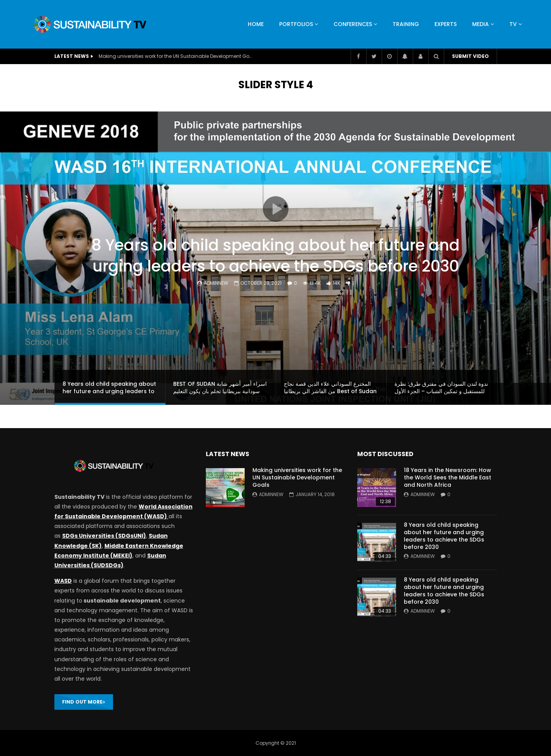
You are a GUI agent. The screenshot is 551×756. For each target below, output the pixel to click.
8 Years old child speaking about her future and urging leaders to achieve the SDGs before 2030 (276, 256)
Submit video (470, 56)
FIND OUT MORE (84, 702)
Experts (446, 24)
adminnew (216, 283)
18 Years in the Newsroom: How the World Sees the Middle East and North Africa (448, 477)
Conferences (353, 24)
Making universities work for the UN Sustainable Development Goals (176, 56)
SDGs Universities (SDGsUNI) (104, 536)
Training (406, 24)
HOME (256, 24)
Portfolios (296, 24)
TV (513, 24)
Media (481, 24)
